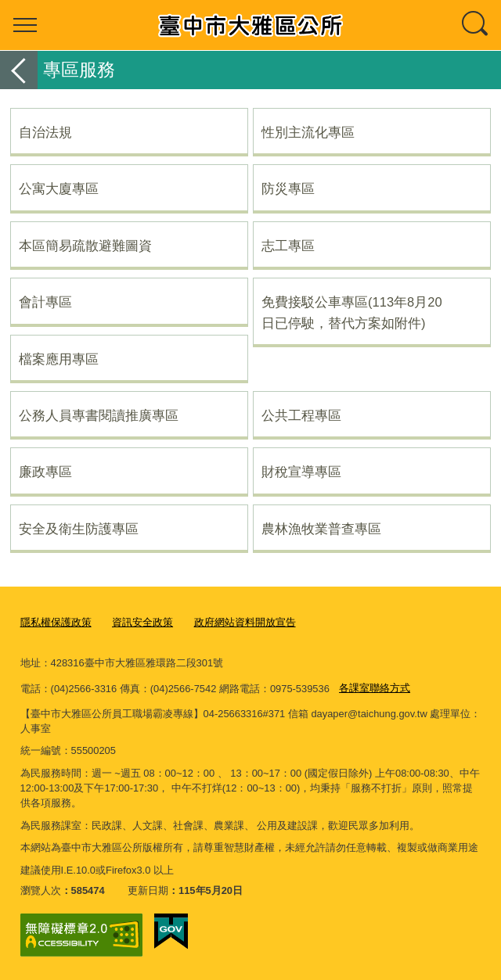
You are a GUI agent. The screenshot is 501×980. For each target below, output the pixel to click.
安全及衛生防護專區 (79, 529)
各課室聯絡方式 (375, 688)
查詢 (476, 25)
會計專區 (45, 302)
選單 (25, 25)
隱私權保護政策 (56, 622)
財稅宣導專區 (301, 472)
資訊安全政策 (142, 622)
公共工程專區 (301, 415)
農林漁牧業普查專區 (321, 529)
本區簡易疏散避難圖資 (85, 246)
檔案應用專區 (59, 359)
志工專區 (288, 246)
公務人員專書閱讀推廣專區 (99, 415)
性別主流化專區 (308, 132)
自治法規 (45, 132)
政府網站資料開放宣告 (245, 622)
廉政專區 (45, 472)
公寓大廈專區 (59, 188)
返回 (19, 70)
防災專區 (288, 188)
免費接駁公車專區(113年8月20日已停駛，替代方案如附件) (352, 312)
